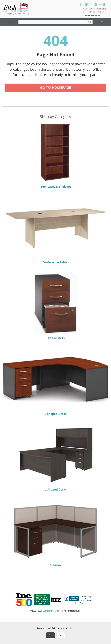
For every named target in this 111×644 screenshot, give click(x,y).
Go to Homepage (55, 87)
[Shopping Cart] (102, 22)
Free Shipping (93, 16)
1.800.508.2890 (94, 4)
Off (50, 635)
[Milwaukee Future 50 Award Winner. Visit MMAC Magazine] (56, 599)
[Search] (90, 22)
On (61, 635)
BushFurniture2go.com (53, 611)
